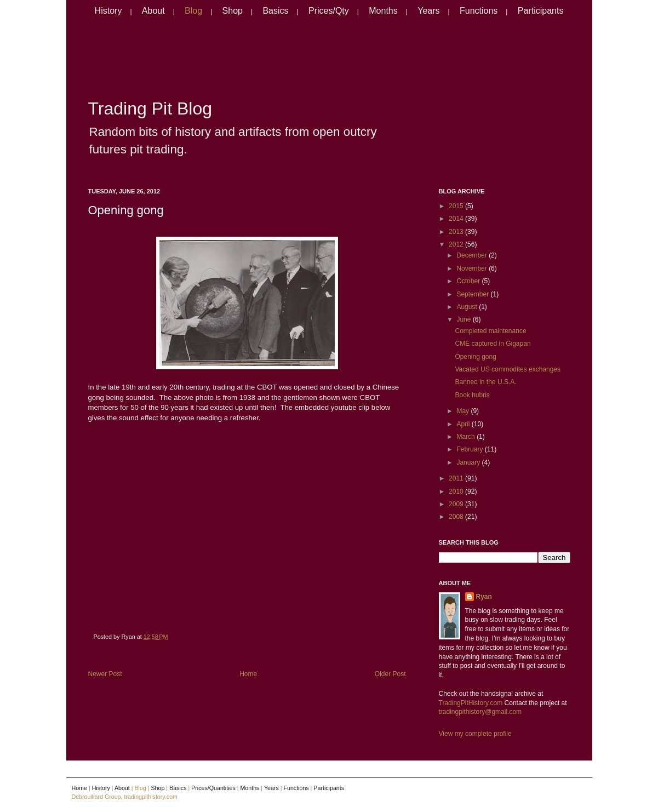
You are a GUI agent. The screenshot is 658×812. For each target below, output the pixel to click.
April (464, 424)
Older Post (390, 674)
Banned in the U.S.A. (485, 382)
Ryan (484, 597)
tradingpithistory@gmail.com (480, 712)
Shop (233, 11)
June (464, 319)
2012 (457, 244)
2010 (457, 491)
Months (383, 11)
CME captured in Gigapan (493, 344)
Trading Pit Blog (150, 108)
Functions (479, 11)
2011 (457, 478)
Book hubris (472, 395)
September (473, 294)
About (153, 11)
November (473, 268)
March (467, 437)
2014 (457, 219)
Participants (541, 11)
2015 (457, 206)
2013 (457, 232)
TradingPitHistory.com (471, 703)
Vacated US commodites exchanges (508, 369)
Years (428, 11)
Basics (275, 11)
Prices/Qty (329, 11)
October (469, 281)
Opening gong (126, 210)
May (464, 411)
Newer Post (105, 674)
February (470, 449)
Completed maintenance (490, 331)
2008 (457, 517)
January (469, 462)
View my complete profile (475, 734)
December (473, 255)
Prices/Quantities (213, 788)
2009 (457, 504)
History (108, 11)
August (468, 307)
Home (248, 674)
